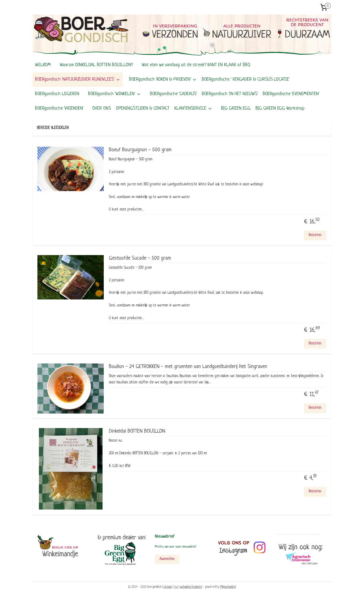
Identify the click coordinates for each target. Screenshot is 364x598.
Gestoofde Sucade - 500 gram (140, 258)
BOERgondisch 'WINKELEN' (115, 94)
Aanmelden (167, 559)
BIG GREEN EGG (236, 109)
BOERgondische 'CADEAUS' (173, 94)
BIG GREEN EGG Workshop (280, 109)
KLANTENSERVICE (193, 109)
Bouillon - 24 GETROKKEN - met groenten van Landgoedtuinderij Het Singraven (188, 367)
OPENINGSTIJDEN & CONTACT (143, 109)
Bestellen (315, 235)
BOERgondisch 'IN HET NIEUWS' (230, 94)
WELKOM (43, 65)
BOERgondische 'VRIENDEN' (59, 109)
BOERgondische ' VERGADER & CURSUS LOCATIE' (246, 80)
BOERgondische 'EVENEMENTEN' (291, 94)
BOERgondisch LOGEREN (57, 94)
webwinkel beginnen (191, 587)
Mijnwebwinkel (228, 587)
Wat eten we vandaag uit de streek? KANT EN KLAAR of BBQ (196, 65)
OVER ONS (102, 109)
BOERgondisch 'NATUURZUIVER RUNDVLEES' (78, 80)
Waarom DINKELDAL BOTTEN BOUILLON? (96, 65)
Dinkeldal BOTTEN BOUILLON (137, 431)
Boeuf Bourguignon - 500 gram (140, 150)
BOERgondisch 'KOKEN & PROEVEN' (163, 80)
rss (176, 587)
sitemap (168, 587)
